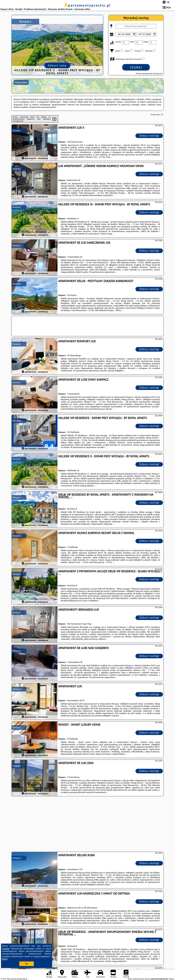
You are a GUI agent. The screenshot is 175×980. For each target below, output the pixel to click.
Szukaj (136, 67)
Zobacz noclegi (149, 136)
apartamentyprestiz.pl (87, 5)
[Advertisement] (87, 824)
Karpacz (17, 130)
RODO (5, 959)
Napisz (172, 979)
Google (6, 949)
